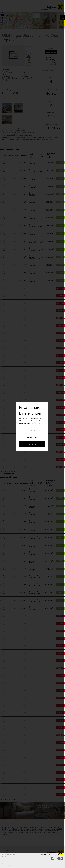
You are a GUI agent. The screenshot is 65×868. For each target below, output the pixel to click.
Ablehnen (32, 438)
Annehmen (32, 452)
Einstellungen (32, 445)
